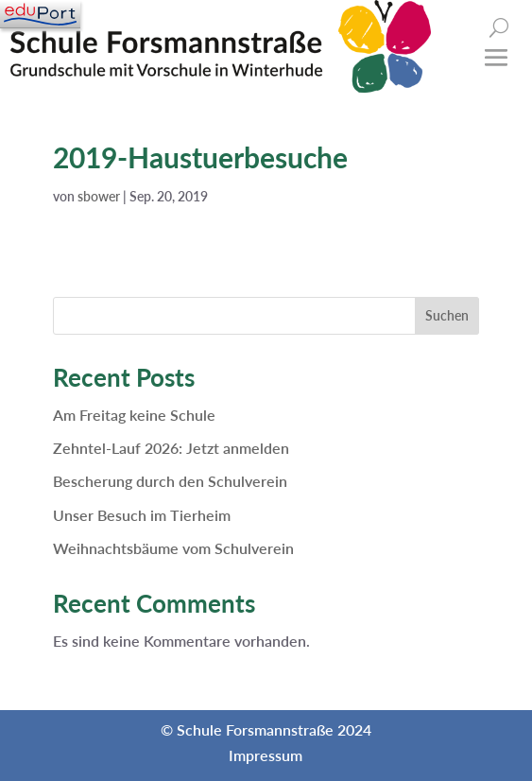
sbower (99, 196)
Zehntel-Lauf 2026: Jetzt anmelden (171, 448)
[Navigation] (40, 14)
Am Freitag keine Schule (134, 415)
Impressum (266, 755)
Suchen (447, 315)
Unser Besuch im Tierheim (142, 515)
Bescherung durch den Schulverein (170, 481)
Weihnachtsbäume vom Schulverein (173, 548)
